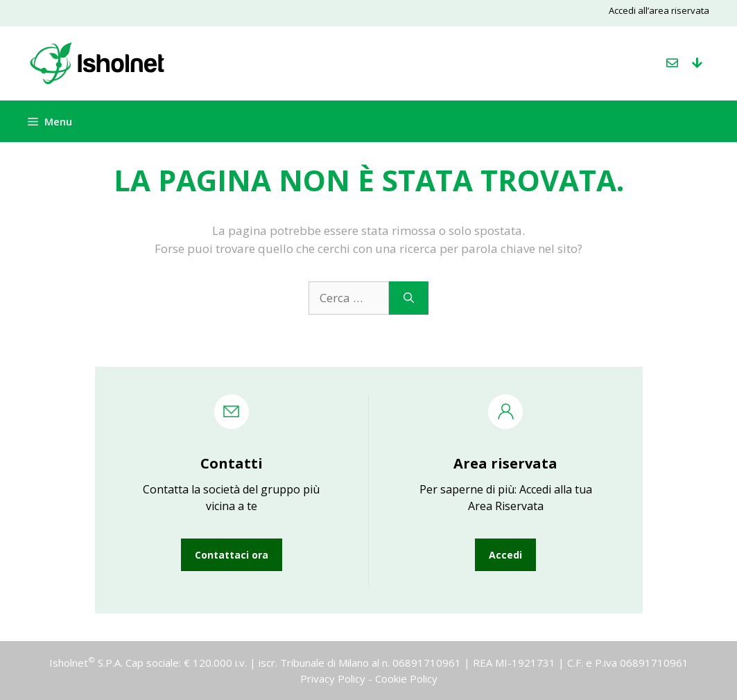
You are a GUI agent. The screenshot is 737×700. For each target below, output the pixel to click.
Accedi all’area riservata (659, 10)
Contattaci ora (232, 555)
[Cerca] (409, 298)
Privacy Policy (333, 679)
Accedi (505, 555)
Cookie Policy (406, 679)
